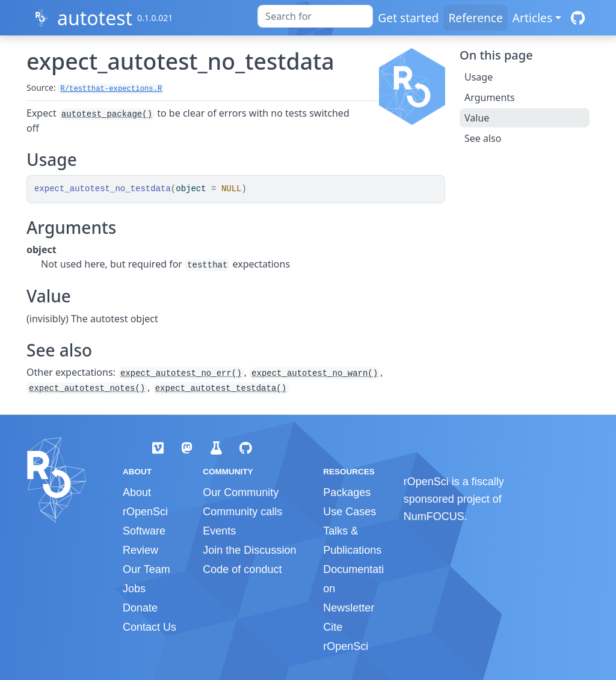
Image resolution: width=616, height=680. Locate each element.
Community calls (242, 512)
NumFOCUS (434, 516)
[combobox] (315, 16)
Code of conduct (242, 569)
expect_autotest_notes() (87, 388)
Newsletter (349, 608)
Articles (532, 18)
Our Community (241, 492)
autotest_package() (107, 114)
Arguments (490, 97)
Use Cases (350, 512)
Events (219, 531)
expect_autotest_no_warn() (315, 373)
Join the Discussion (249, 550)
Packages (347, 492)
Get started (408, 18)
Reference (475, 18)
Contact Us (149, 627)
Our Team (146, 569)
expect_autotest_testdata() (221, 388)
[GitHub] (578, 18)
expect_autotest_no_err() (181, 373)
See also (483, 138)
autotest (95, 18)
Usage (479, 77)
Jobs (134, 589)
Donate (140, 608)
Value (477, 118)
